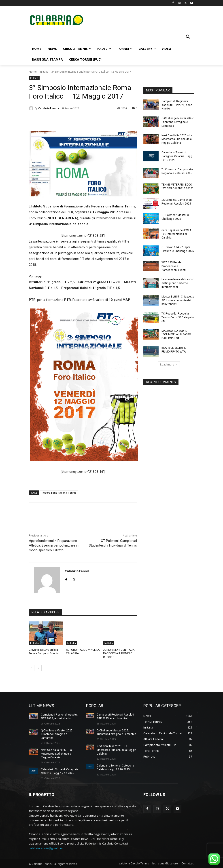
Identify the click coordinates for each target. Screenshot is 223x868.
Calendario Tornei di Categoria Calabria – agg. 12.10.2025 (177, 156)
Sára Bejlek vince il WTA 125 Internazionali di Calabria (176, 234)
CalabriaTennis (49, 108)
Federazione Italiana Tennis (59, 493)
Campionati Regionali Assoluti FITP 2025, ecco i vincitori (177, 105)
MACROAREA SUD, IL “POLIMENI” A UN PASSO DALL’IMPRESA (176, 335)
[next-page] (39, 668)
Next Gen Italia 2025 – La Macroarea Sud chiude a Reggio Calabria (177, 139)
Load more (169, 364)
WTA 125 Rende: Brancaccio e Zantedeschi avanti (174, 266)
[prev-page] (32, 668)
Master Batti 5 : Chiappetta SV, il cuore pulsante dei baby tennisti (178, 300)
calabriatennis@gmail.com (47, 848)
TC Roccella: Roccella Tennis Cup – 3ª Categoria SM (178, 317)
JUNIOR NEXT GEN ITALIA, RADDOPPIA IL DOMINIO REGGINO (119, 654)
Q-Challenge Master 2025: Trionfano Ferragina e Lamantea (178, 122)
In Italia (44, 72)
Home (33, 72)
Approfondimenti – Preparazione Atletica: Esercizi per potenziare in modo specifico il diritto (54, 545)
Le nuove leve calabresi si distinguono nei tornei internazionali (177, 283)
